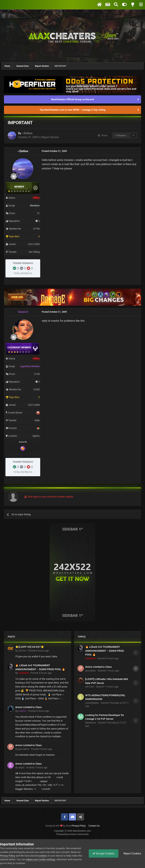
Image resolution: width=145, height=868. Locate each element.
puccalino (24, 749)
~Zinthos (27, 133)
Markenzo (91, 723)
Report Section (50, 137)
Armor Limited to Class (29, 707)
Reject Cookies (132, 853)
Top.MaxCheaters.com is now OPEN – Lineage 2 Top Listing (73, 110)
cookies (42, 856)
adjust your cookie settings (41, 859)
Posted (38, 651)
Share (103, 135)
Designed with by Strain (59, 826)
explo (21, 767)
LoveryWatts (92, 703)
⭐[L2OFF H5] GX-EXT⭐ (30, 647)
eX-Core (90, 687)
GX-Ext (22, 651)
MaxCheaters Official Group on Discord (73, 99)
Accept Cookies (104, 853)
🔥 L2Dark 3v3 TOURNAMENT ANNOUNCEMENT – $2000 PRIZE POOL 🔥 (105, 651)
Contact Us (94, 826)
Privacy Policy (79, 826)
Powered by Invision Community (73, 834)
